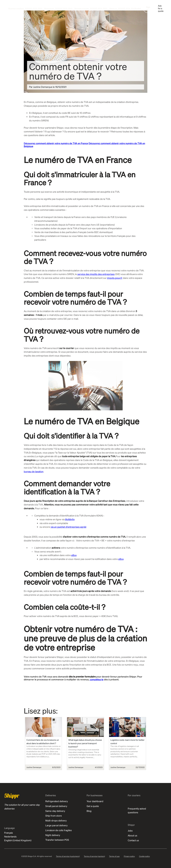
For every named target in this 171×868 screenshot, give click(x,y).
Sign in (148, 8)
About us (132, 835)
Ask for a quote (161, 8)
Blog (89, 811)
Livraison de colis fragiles (59, 830)
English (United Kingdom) (18, 840)
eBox (74, 555)
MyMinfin (70, 519)
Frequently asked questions (137, 810)
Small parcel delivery (56, 806)
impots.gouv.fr (115, 278)
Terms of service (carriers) (94, 856)
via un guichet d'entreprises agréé (68, 527)
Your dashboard (95, 801)
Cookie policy (144, 856)
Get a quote (93, 806)
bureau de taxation (34, 471)
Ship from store (54, 816)
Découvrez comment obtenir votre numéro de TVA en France (56, 143)
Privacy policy (129, 856)
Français (9, 833)
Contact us (133, 840)
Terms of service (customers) (68, 856)
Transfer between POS (57, 840)
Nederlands (10, 836)
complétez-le (97, 679)
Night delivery (53, 835)
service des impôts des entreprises (96, 274)
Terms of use (114, 856)
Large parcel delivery (56, 825)
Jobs (130, 831)
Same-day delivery (55, 811)
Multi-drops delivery (56, 820)
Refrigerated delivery (57, 801)
